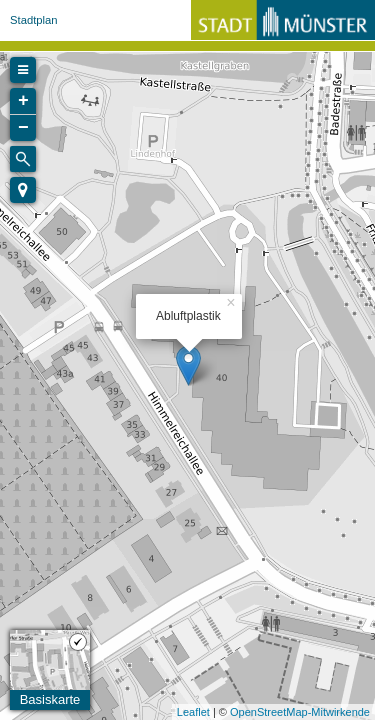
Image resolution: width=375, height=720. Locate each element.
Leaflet (193, 712)
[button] (23, 190)
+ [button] (23, 101)
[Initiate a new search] (23, 159)
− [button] (23, 128)
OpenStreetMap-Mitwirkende (300, 712)
